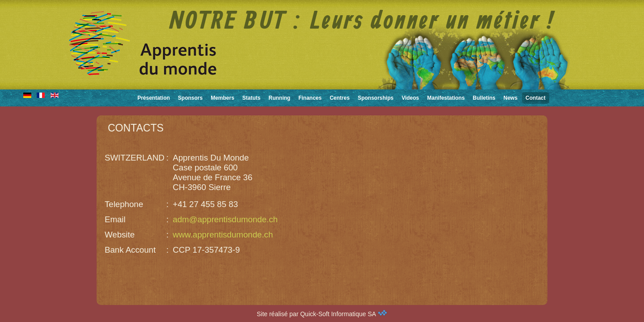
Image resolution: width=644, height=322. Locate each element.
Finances (310, 98)
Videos (410, 98)
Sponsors (190, 98)
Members (222, 98)
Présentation (154, 98)
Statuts (252, 98)
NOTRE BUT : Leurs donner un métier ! (362, 22)
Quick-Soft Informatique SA (344, 314)
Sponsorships (376, 98)
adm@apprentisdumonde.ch (225, 219)
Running (280, 98)
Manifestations (446, 98)
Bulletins (484, 98)
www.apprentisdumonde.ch (223, 235)
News (511, 98)
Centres (340, 98)
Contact (536, 98)
